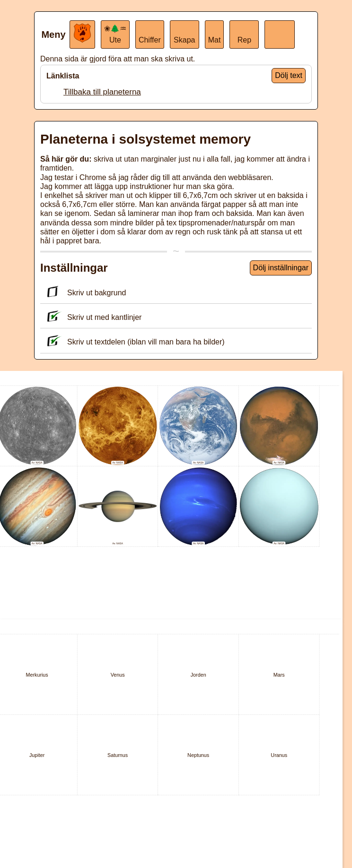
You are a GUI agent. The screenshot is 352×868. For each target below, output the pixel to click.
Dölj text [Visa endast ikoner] (289, 75)
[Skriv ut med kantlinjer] (53, 317)
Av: (34, 463)
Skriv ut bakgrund (85, 292)
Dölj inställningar (281, 268)
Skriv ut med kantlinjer (93, 317)
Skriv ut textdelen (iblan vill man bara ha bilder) (135, 342)
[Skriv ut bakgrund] (53, 292)
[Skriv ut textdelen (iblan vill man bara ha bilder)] (53, 341)
